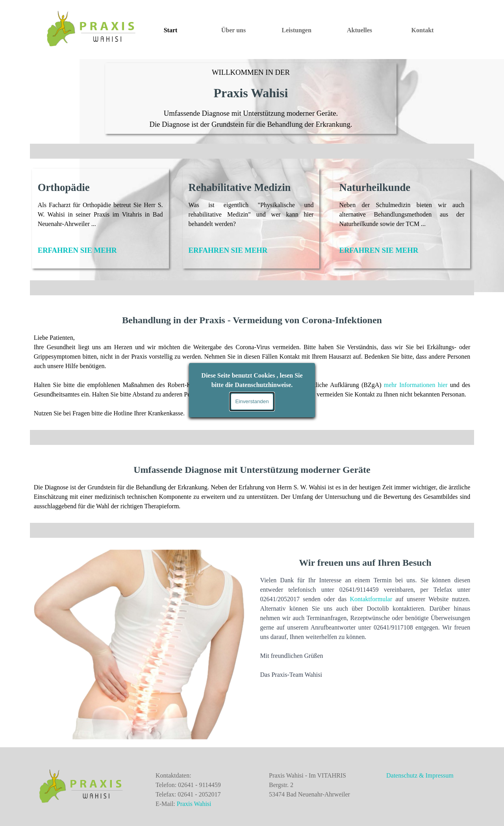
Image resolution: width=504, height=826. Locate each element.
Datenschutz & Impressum (420, 775)
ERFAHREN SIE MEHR (77, 250)
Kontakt (423, 30)
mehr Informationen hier (416, 385)
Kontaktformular (371, 599)
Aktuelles (359, 30)
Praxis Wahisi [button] (194, 804)
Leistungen (296, 30)
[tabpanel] (251, 98)
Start (171, 30)
